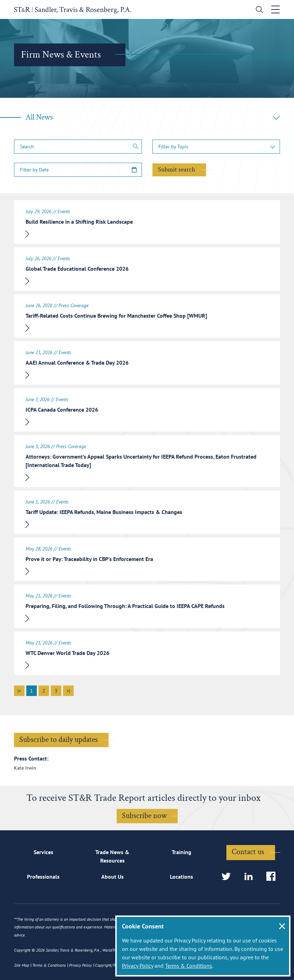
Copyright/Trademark (113, 965)
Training (182, 852)
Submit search (177, 170)
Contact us (248, 852)
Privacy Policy (138, 966)
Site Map (22, 965)
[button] (216, 147)
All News (153, 117)
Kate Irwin (25, 768)
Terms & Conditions (189, 966)
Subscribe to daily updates (59, 740)
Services (43, 852)
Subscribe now (144, 816)
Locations (182, 877)
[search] (258, 10)
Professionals (43, 877)
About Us (112, 877)
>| (68, 691)
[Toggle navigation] (275, 9)
